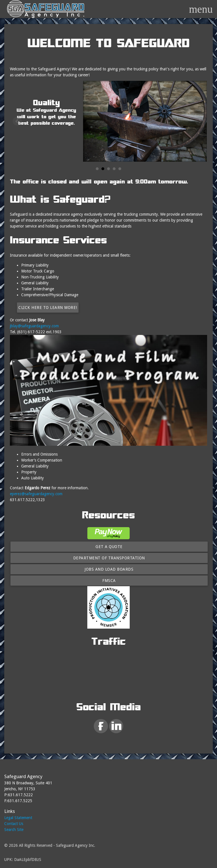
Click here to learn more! (48, 308)
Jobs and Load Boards (109, 569)
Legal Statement (18, 818)
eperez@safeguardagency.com (36, 494)
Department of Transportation (109, 558)
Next (200, 121)
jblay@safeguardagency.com (34, 326)
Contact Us (14, 824)
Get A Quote (109, 547)
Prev (17, 121)
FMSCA (109, 581)
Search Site (14, 830)
